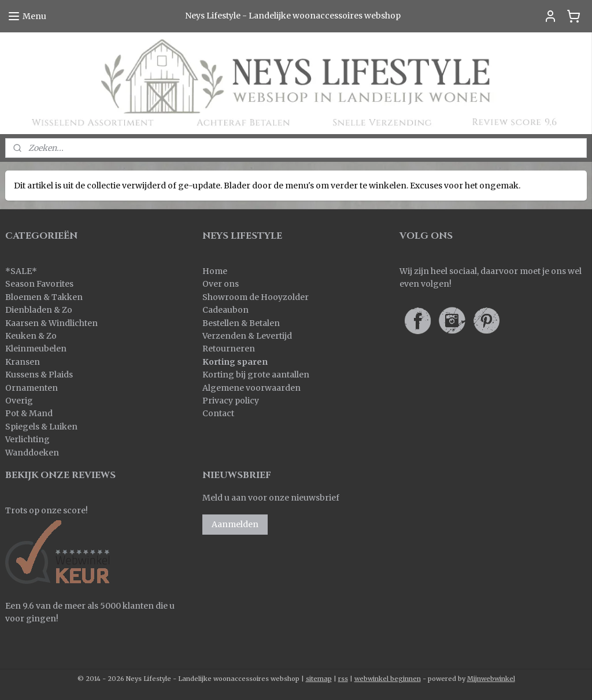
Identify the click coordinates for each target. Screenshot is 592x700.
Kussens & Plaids (39, 375)
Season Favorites (39, 284)
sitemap (319, 679)
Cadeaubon (225, 310)
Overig (19, 401)
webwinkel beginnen (388, 679)
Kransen (23, 362)
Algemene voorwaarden (251, 388)
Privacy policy (231, 401)
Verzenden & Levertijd (247, 336)
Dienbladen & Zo (39, 310)
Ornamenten (32, 388)
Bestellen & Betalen (241, 323)
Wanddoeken (32, 453)
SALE (21, 271)
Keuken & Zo (31, 336)
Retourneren (229, 349)
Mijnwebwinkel (491, 679)
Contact (218, 413)
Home (215, 271)
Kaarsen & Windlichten (51, 323)
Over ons (221, 284)
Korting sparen (235, 362)
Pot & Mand (29, 413)
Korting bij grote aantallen (256, 375)
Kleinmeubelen (36, 349)
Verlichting (27, 439)
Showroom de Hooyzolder (256, 297)
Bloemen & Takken (45, 297)
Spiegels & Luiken (41, 427)
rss (343, 679)
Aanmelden (235, 524)
